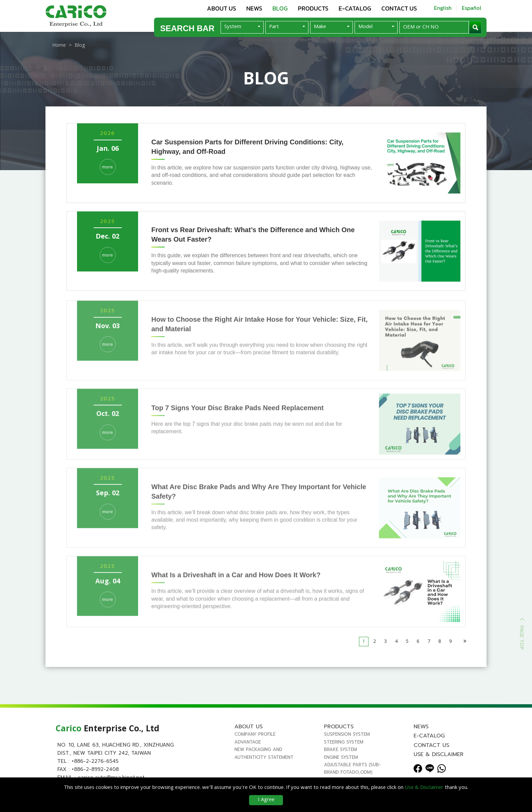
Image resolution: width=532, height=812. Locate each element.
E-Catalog (355, 8)
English (443, 8)
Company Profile (255, 734)
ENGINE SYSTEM (341, 757)
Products (313, 8)
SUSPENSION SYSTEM (347, 734)
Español (472, 8)
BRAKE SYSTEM (340, 749)
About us (222, 8)
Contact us (399, 8)
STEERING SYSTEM (344, 742)
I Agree (266, 800)
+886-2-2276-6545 (95, 761)
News (254, 8)
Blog (280, 8)
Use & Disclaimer (439, 754)
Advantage (248, 742)
